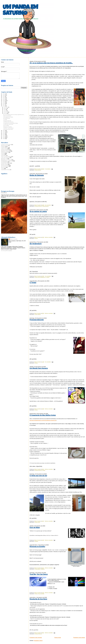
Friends (36, 238)
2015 (4, 131)
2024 (4, 95)
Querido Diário (4, 164)
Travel (2, 169)
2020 (4, 100)
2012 (4, 135)
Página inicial (58, 638)
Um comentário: (48, 205)
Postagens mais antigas (79, 638)
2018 (4, 103)
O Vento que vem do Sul (38, 476)
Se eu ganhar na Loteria (38, 211)
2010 (4, 137)
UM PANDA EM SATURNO (20, 11)
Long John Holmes (5, 158)
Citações (36, 541)
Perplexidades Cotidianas (40, 569)
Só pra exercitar (41, 594)
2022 (4, 98)
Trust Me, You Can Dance (39, 574)
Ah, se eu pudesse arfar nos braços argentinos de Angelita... (51, 63)
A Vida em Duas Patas (6, 145)
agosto (5, 108)
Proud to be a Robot (6, 163)
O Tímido (33, 283)
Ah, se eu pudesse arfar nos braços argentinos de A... (14, 115)
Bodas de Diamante (37, 175)
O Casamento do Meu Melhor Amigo (43, 415)
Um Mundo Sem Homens (39, 368)
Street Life (3, 167)
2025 (4, 94)
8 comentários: (48, 169)
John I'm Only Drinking (6, 157)
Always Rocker (4, 146)
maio (5, 110)
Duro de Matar (35, 527)
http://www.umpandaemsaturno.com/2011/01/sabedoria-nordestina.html (43, 420)
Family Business (38, 170)
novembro (6, 107)
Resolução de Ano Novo (38, 599)
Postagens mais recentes (36, 638)
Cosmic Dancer (38, 314)
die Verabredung (36, 244)
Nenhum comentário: (49, 237)
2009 (4, 139)
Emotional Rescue (38, 206)
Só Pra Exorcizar (5, 166)
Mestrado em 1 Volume (45, 277)
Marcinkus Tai (4, 159)
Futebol (3, 154)
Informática (4, 155)
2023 (4, 97)
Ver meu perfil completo (7, 251)
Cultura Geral (37, 277)
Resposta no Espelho (37, 546)
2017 (4, 105)
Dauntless (4, 193)
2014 (4, 132)
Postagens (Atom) (38, 641)
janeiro (5, 113)
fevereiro (6, 112)
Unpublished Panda (5, 170)
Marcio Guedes (14, 239)
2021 (4, 99)
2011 (4, 136)
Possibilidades (4, 162)
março (5, 111)
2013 (4, 133)
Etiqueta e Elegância (6, 151)
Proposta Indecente (37, 320)
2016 (4, 106)
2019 (4, 102)
